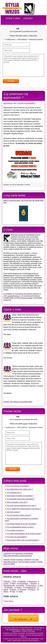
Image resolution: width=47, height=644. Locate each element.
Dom (15, 103)
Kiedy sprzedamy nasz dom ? (17, 502)
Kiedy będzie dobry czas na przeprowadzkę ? (23, 540)
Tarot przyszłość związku (27, 562)
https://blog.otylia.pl (10, 562)
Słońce (6, 592)
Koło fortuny (32, 585)
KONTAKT (28, 18)
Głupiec (8, 581)
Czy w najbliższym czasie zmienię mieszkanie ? (24, 509)
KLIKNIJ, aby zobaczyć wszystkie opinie (18, 402)
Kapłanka (22, 581)
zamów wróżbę (27, 298)
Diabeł (6, 590)
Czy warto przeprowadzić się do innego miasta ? (24, 534)
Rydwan (34, 583)
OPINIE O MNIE (13, 18)
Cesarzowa (33, 581)
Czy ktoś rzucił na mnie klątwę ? (18, 486)
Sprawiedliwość (9, 585)
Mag (15, 581)
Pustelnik (21, 585)
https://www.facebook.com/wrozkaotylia (17, 556)
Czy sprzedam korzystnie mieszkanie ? (21, 499)
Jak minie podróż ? (14, 512)
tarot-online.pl (8, 103)
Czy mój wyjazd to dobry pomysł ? (19, 515)
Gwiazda (23, 590)
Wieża (14, 590)
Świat (21, 592)
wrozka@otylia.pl (13, 296)
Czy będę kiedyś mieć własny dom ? (20, 489)
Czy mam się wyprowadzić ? (27, 103)
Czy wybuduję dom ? (14, 493)
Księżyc (33, 590)
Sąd (14, 592)
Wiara (14, 583)
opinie (25, 36)
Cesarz (6, 583)
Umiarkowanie (30, 588)
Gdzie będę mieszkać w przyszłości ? (20, 496)
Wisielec (10, 588)
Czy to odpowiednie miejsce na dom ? (20, 527)
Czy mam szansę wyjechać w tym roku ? (21, 506)
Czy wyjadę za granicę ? (15, 530)
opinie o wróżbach (27, 630)
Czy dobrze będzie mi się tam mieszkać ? (22, 524)
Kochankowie (23, 583)
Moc (42, 585)
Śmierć (19, 588)
